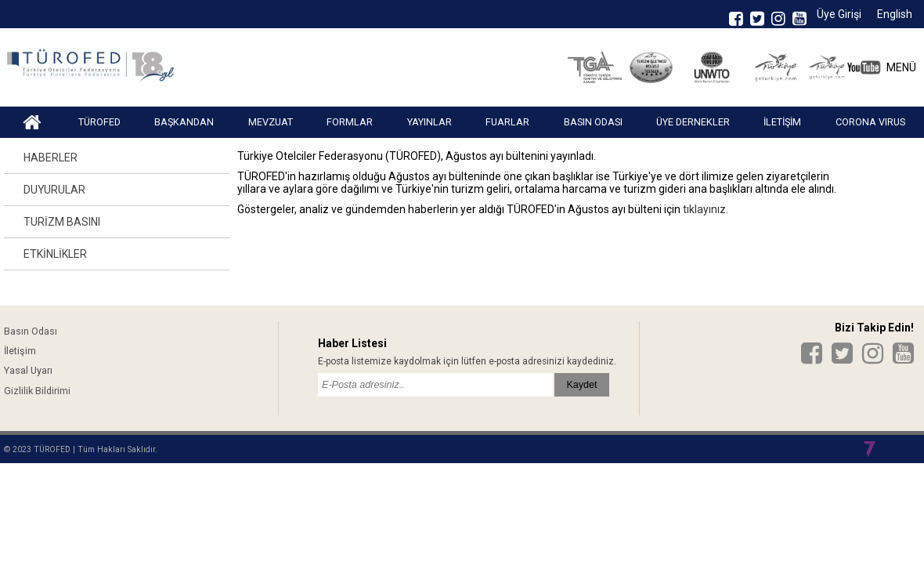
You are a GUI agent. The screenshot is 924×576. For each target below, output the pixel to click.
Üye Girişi (839, 14)
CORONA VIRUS (870, 122)
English (895, 14)
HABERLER (51, 158)
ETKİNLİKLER (55, 254)
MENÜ (901, 67)
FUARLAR (507, 122)
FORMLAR (350, 122)
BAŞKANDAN (184, 122)
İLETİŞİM (782, 122)
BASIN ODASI (593, 122)
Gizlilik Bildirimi (37, 391)
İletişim (20, 351)
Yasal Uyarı (28, 370)
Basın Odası (31, 331)
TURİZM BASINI (62, 222)
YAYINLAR (430, 122)
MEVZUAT (271, 122)
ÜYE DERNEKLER (693, 122)
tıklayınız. (704, 209)
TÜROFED (99, 122)
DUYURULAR (54, 190)
